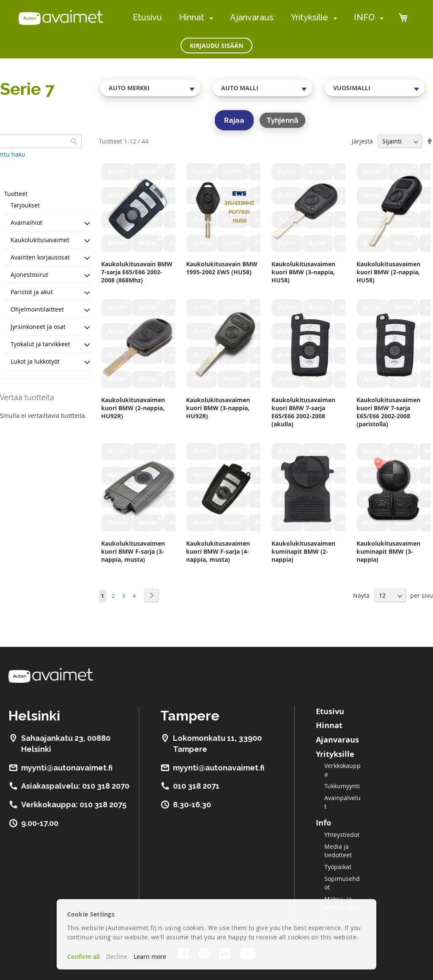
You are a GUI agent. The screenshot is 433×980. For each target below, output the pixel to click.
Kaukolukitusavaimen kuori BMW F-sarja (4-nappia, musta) (218, 551)
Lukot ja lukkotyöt (35, 361)
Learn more (150, 957)
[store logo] (61, 17)
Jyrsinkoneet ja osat (38, 327)
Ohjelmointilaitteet (37, 309)
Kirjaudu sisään (216, 46)
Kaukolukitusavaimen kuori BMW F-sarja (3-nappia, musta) (133, 551)
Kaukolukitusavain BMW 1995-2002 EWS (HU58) (222, 268)
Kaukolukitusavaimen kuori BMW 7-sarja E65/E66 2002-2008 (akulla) (303, 412)
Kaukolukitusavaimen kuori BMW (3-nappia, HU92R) (218, 408)
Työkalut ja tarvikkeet (40, 344)
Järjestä (362, 141)
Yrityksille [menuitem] (309, 17)
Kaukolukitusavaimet (40, 240)
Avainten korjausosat (40, 257)
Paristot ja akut (32, 292)
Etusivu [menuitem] (147, 17)
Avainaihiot (26, 222)
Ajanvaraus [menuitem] (252, 17)
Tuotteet (16, 194)
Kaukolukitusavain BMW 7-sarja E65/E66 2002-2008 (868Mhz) (137, 272)
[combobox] (150, 88)
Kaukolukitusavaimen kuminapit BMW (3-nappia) (388, 551)
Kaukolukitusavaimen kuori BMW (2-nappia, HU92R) (133, 408)
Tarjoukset (25, 205)
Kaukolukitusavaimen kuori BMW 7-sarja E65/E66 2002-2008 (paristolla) (388, 412)
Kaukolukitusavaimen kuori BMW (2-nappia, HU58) (388, 272)
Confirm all (84, 957)
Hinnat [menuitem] (192, 17)
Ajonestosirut (29, 275)
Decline (117, 957)
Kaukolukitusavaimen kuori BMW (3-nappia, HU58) (303, 272)
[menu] (258, 18)
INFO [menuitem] (364, 17)
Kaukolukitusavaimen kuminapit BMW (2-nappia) (303, 551)
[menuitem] (210, 18)
